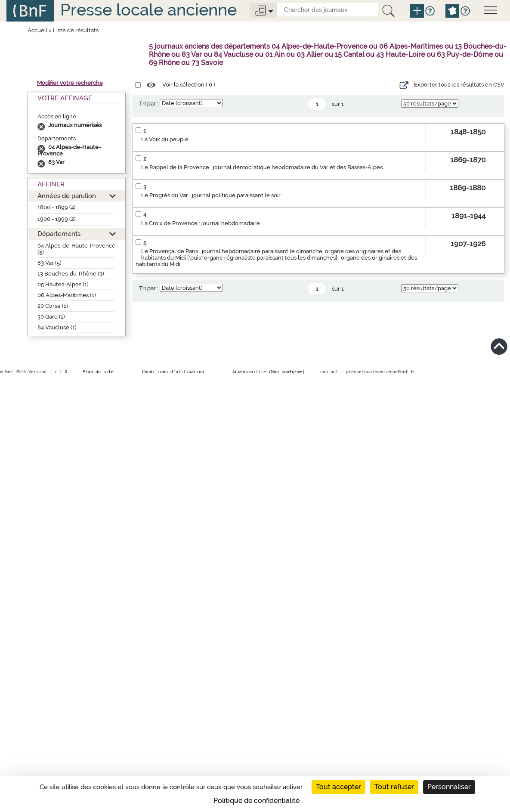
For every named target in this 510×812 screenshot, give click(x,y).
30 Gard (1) (51, 317)
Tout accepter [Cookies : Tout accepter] (338, 787)
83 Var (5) (49, 263)
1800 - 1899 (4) (57, 207)
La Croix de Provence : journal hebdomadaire (201, 223)
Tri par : (149, 104)
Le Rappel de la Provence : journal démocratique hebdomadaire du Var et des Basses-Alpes (262, 167)
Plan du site (98, 372)
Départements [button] (59, 234)
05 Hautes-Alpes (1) (63, 284)
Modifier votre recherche (70, 83)
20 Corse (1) (53, 306)
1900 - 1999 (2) (57, 219)
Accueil (37, 30)
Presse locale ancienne (148, 10)
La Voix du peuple (165, 139)
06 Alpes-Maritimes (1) (67, 295)
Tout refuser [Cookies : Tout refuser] (394, 787)
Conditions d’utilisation (173, 372)
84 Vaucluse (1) (57, 327)
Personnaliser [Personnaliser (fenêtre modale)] (449, 787)
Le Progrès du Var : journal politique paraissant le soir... (213, 195)
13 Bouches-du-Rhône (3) (71, 274)
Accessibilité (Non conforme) (269, 372)
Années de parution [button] (67, 196)
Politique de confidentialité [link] (257, 801)
